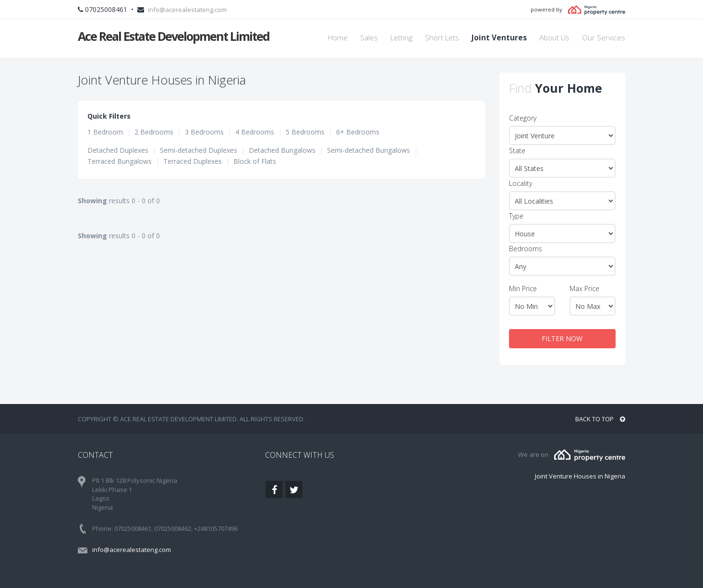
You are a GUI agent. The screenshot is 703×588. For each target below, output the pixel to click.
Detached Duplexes (118, 150)
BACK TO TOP (600, 419)
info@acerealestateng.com (187, 10)
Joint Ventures (499, 38)
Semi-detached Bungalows (369, 150)
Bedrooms (526, 249)
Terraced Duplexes (193, 161)
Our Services (604, 38)
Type (516, 216)
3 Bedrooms (204, 132)
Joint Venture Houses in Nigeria (580, 476)
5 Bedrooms (305, 132)
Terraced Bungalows (120, 161)
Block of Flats (255, 161)
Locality (521, 183)
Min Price (523, 288)
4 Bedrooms (255, 132)
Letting (401, 38)
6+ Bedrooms (358, 132)
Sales (369, 38)
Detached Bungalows (282, 150)
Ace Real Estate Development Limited (174, 36)
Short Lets (442, 38)
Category (523, 118)
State (517, 151)
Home (338, 38)
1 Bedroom (105, 132)
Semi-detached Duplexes (199, 150)
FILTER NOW (562, 338)
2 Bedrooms (154, 132)
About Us (554, 38)
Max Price (584, 288)
